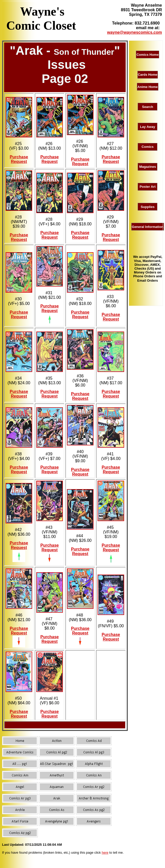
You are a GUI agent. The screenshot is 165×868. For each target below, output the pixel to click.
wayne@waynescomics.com (134, 32)
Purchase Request (19, 159)
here (105, 853)
